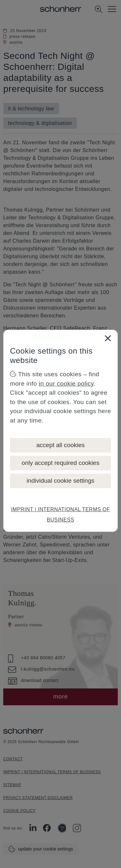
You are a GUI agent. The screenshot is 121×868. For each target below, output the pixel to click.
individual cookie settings (60, 481)
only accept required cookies (60, 463)
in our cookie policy (66, 384)
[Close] (108, 338)
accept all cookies (61, 445)
